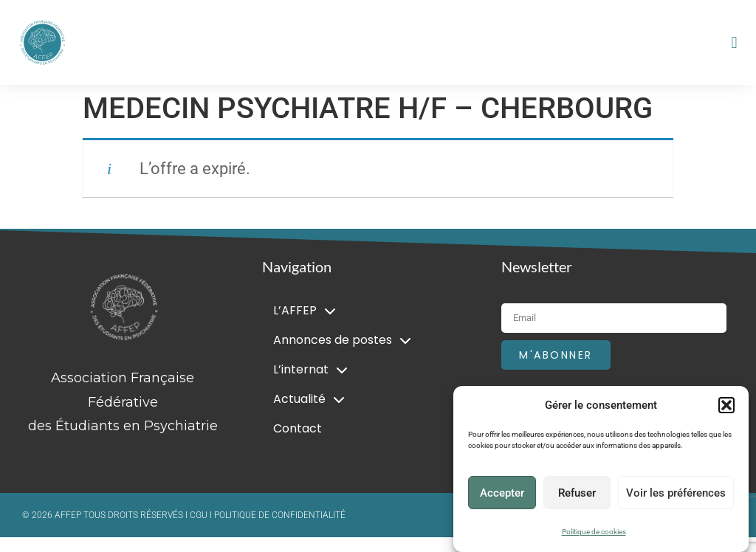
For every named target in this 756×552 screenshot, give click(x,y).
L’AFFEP (305, 311)
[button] (726, 405)
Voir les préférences (676, 493)
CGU (200, 515)
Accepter (502, 493)
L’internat (310, 370)
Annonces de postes (342, 340)
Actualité (309, 399)
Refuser (577, 493)
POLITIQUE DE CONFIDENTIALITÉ (280, 515)
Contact (298, 428)
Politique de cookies (594, 532)
